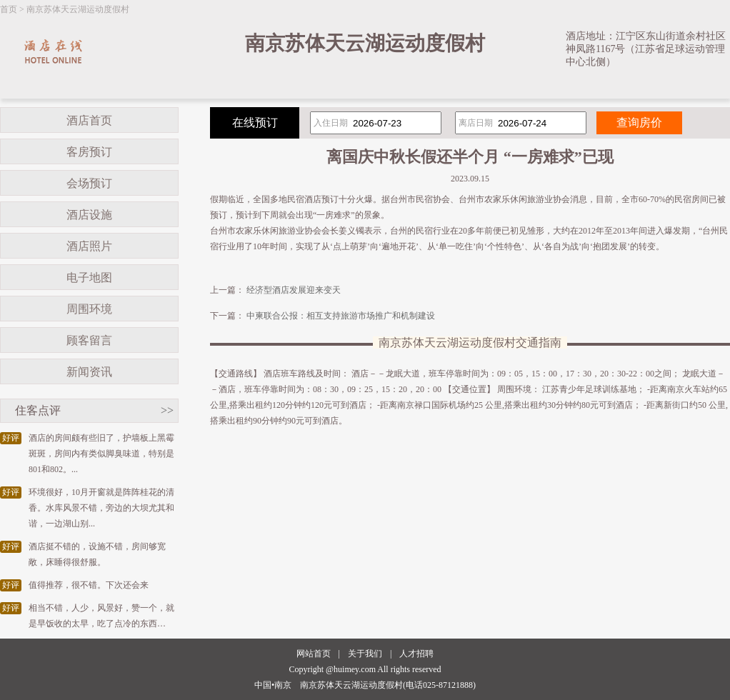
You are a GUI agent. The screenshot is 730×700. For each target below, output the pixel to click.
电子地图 (89, 277)
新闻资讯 (89, 372)
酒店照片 (89, 246)
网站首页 (314, 654)
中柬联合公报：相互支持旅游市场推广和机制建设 (341, 316)
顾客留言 (89, 340)
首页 (9, 9)
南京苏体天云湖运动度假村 (78, 9)
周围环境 (89, 309)
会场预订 (89, 183)
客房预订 (89, 152)
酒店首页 (89, 120)
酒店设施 (89, 215)
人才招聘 (416, 654)
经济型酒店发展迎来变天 (294, 290)
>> (167, 410)
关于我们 (365, 654)
